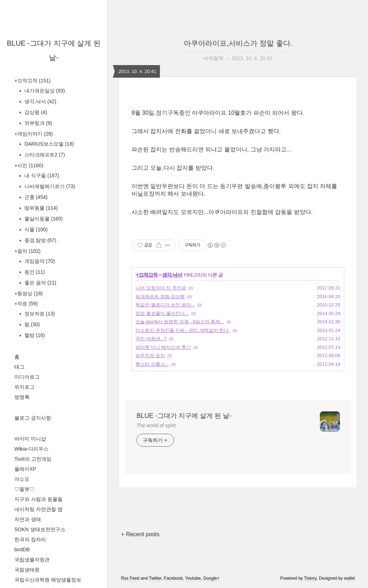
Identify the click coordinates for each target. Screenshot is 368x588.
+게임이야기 (34, 134)
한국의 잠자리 (30, 539)
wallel (349, 578)
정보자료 (39, 314)
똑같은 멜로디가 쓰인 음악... (165, 305)
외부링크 (38, 123)
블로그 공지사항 (33, 418)
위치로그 (24, 387)
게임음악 (39, 261)
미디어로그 (27, 377)
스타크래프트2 (44, 155)
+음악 (27, 251)
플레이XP (25, 469)
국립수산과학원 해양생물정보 (48, 580)
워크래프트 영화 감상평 (160, 297)
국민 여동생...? (151, 339)
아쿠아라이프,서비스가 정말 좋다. (238, 43)
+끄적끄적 (33, 81)
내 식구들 (41, 176)
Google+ (211, 578)
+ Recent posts (140, 534)
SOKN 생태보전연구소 (40, 529)
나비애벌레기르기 (49, 186)
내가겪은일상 (44, 91)
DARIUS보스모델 (49, 144)
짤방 (34, 335)
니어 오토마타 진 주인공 (161, 288)
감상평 (35, 112)
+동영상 (29, 293)
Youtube (193, 578)
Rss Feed (130, 578)
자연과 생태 (28, 519)
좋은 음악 (40, 283)
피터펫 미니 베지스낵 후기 (163, 347)
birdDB (22, 550)
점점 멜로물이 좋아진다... (162, 313)
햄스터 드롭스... (152, 364)
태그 (19, 367)
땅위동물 (40, 208)
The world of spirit (156, 425)
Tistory (310, 578)
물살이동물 (43, 219)
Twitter (155, 578)
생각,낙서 (40, 101)
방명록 (22, 397)
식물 (35, 229)
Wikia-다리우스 (31, 449)
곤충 (35, 197)
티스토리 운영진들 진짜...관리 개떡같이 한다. (183, 330)
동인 (34, 272)
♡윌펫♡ (24, 489)
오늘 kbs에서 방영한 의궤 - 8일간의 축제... (180, 322)
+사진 (29, 165)
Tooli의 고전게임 (33, 459)
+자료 (26, 304)
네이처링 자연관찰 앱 (38, 509)
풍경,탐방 (40, 240)
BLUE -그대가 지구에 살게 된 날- (184, 416)
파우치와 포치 (150, 355)
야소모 (22, 479)
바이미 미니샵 (30, 439)
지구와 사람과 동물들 (38, 499)
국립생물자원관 (32, 560)
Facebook (173, 578)
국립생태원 (27, 570)
